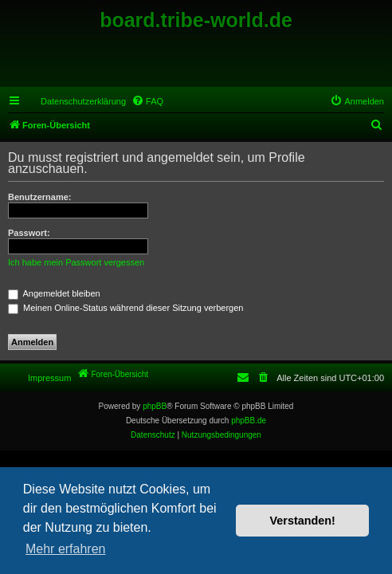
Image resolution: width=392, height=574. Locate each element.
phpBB (155, 406)
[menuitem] (147, 101)
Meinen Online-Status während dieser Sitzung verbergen (125, 308)
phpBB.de (249, 421)
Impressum (49, 378)
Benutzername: (39, 197)
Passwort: (29, 233)
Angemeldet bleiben (54, 293)
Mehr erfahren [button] (66, 549)
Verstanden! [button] (303, 521)
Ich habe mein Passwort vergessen (76, 262)
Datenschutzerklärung (83, 101)
